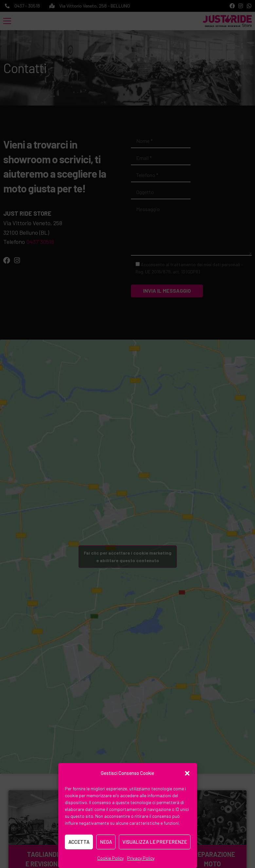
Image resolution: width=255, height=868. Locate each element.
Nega (106, 842)
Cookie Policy (110, 858)
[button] (187, 773)
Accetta (79, 842)
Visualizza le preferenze (155, 842)
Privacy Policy (141, 858)
